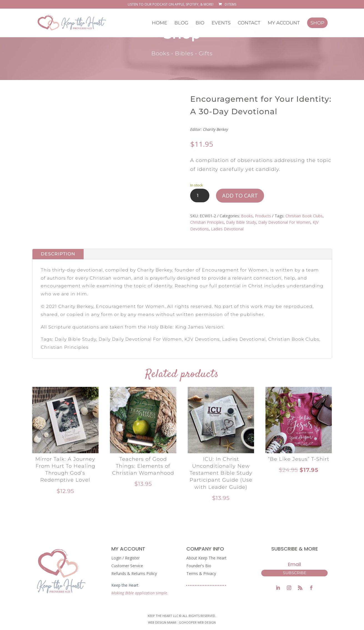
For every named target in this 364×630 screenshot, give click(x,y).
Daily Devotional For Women (284, 222)
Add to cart (240, 196)
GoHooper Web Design (197, 622)
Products (263, 216)
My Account (284, 23)
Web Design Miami (163, 622)
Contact (249, 23)
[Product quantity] (200, 196)
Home (160, 23)
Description (58, 254)
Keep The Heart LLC (163, 616)
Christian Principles (207, 222)
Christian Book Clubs (304, 216)
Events (221, 23)
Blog (181, 23)
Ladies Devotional (227, 229)
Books (247, 216)
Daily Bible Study (241, 222)
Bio (200, 23)
